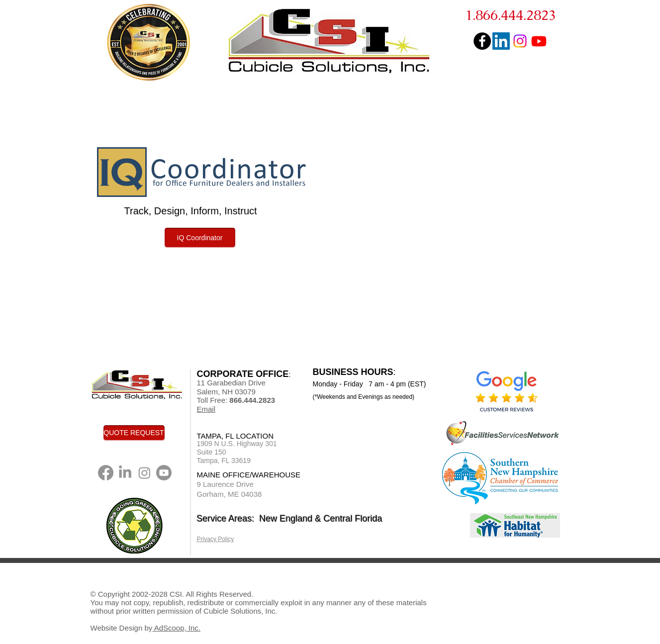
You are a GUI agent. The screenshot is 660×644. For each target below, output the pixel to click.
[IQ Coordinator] (200, 238)
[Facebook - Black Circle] (482, 41)
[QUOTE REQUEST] (134, 433)
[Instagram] (520, 41)
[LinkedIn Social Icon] (501, 41)
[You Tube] (539, 41)
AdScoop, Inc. (176, 628)
